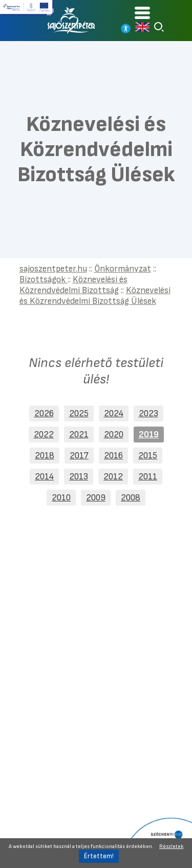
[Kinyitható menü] (142, 13)
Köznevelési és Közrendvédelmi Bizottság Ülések (95, 296)
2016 (113, 456)
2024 (114, 413)
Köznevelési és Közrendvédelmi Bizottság (73, 285)
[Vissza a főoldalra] (72, 21)
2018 (45, 456)
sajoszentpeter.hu (53, 269)
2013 (79, 477)
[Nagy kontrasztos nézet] (126, 28)
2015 (148, 456)
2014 (44, 477)
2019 (149, 435)
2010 (61, 498)
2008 (131, 498)
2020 (114, 435)
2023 (148, 413)
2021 (79, 435)
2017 (79, 456)
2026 (44, 413)
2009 (96, 498)
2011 (148, 477)
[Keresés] (159, 27)
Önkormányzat (123, 269)
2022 (44, 435)
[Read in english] (142, 27)
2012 (113, 477)
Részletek (171, 846)
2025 (79, 413)
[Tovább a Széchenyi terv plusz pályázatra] (27, 8)
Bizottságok (44, 279)
